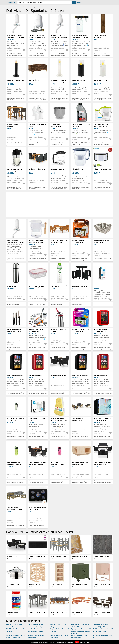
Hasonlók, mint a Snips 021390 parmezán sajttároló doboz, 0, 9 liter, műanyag (59, 438)
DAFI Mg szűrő (99, 285)
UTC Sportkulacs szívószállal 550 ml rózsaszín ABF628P (58, 465)
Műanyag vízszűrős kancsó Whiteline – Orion (36, 242)
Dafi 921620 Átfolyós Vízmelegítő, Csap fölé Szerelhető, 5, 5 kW (16, 38)
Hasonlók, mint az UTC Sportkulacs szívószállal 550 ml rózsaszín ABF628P (59, 483)
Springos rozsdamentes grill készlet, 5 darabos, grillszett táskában (81, 631)
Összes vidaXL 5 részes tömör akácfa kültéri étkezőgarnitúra (58, 259)
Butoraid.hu (12, 2)
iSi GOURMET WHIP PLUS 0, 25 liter (59, 330)
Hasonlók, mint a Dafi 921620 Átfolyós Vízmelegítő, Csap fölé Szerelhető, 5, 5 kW (15, 55)
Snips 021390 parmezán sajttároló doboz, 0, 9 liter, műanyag (59, 420)
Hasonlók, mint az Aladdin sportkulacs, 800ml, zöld (57, 304)
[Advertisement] (60, 204)
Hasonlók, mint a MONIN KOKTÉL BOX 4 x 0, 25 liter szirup (80, 348)
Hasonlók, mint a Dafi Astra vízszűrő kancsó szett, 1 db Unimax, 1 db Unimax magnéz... (103, 144)
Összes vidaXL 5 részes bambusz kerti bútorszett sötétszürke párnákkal (80, 438)
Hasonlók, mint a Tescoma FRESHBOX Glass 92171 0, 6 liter (37, 304)
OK (77, 642)
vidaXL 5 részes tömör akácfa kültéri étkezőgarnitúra (59, 242)
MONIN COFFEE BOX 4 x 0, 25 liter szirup (81, 242)
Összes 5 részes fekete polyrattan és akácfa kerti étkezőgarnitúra (59, 393)
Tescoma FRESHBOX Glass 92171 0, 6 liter (36, 286)
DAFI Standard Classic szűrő (37, 419)
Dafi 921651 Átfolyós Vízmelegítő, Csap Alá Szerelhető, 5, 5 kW (37, 38)
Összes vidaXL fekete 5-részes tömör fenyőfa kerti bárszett (81, 304)
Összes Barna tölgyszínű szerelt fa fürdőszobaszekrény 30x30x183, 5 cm (102, 55)
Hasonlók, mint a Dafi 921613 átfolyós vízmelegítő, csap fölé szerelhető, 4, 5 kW (58, 55)
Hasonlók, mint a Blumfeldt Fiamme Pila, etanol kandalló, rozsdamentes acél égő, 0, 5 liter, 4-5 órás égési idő (16, 100)
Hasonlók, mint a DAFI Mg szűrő (102, 303)
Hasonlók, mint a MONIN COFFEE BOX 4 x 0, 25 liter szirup (80, 259)
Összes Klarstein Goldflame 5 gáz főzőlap (37, 526)
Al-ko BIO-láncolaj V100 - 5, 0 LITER (81, 126)
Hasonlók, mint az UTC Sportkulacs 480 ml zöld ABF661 (16, 437)
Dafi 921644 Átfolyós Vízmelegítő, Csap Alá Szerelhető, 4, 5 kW (80, 38)
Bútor (8, 7)
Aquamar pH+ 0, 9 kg (15, 613)
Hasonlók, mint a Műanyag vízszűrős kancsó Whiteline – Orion (38, 259)
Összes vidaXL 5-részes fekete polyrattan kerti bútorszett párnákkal (103, 482)
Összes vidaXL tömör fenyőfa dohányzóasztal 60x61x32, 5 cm (80, 482)
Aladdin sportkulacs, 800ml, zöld (59, 286)
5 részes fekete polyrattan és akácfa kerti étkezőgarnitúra (59, 376)
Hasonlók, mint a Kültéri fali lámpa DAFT (102, 188)
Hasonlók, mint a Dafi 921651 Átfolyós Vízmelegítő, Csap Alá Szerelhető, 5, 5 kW (36, 55)
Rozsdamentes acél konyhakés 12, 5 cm (15, 330)
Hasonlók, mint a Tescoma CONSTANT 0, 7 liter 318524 (14, 304)
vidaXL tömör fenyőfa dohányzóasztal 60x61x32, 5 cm (80, 465)
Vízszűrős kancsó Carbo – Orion (79, 170)
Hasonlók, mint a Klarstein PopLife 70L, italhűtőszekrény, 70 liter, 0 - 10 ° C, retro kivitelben (16, 394)
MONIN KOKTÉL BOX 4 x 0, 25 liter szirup (81, 330)
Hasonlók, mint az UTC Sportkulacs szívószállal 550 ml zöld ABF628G (16, 482)
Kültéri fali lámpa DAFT (103, 169)
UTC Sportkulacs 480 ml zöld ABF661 (16, 419)
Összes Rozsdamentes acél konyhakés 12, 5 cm (14, 348)
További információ (85, 642)
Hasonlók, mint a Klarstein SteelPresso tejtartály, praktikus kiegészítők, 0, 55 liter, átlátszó (15, 189)
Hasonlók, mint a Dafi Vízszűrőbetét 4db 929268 (38, 143)
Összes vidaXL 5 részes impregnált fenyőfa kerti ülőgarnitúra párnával (16, 526)
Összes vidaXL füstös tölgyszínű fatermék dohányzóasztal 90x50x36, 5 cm (38, 100)
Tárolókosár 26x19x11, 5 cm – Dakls (102, 242)
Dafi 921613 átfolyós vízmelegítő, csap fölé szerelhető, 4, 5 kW (59, 38)
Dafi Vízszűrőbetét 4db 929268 (37, 126)
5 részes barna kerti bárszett (15, 126)
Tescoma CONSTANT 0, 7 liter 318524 (15, 286)
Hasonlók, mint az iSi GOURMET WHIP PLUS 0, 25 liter (58, 348)
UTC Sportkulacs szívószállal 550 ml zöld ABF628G (15, 465)
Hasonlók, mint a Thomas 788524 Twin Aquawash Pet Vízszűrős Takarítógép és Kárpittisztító (37, 349)
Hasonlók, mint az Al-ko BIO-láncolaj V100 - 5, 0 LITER (81, 143)
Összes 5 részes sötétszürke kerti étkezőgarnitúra (37, 188)
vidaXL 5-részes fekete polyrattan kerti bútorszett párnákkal (102, 465)
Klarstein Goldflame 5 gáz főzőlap (37, 508)
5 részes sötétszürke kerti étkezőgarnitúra (38, 170)
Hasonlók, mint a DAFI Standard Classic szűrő (37, 437)
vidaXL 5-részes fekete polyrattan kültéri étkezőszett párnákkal (38, 465)
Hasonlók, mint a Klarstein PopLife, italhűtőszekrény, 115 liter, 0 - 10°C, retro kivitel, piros (102, 349)
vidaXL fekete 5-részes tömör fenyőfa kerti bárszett (81, 287)
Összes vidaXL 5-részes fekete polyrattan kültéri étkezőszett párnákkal (36, 483)
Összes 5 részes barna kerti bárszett (16, 143)
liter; (14, 7)
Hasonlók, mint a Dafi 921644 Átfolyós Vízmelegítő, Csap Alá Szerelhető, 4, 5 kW (80, 55)
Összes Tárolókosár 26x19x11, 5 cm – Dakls (103, 259)
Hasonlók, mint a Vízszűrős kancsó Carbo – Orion (81, 188)
